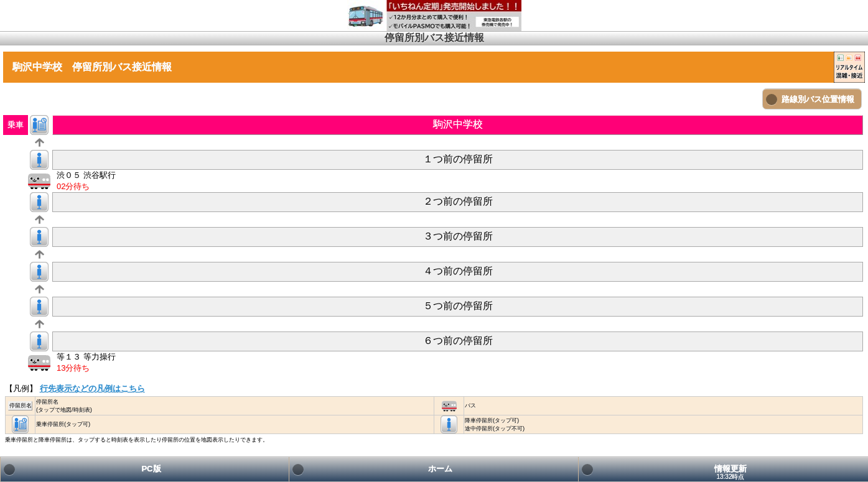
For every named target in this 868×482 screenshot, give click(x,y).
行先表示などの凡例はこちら (92, 388)
